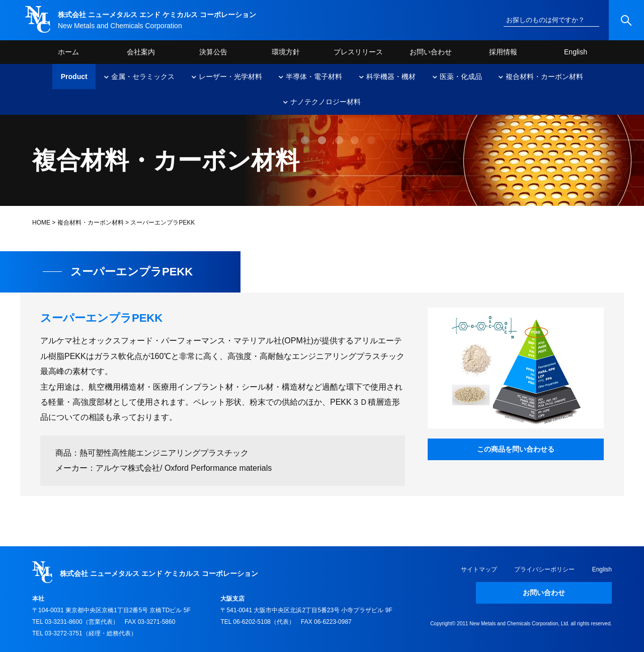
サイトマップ (479, 569)
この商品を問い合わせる (516, 449)
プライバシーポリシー (544, 569)
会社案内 (141, 52)
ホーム (68, 52)
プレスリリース (358, 52)
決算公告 (213, 52)
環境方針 (286, 52)
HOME (41, 223)
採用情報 (503, 52)
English (576, 52)
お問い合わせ (431, 52)
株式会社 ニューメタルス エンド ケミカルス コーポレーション (157, 15)
